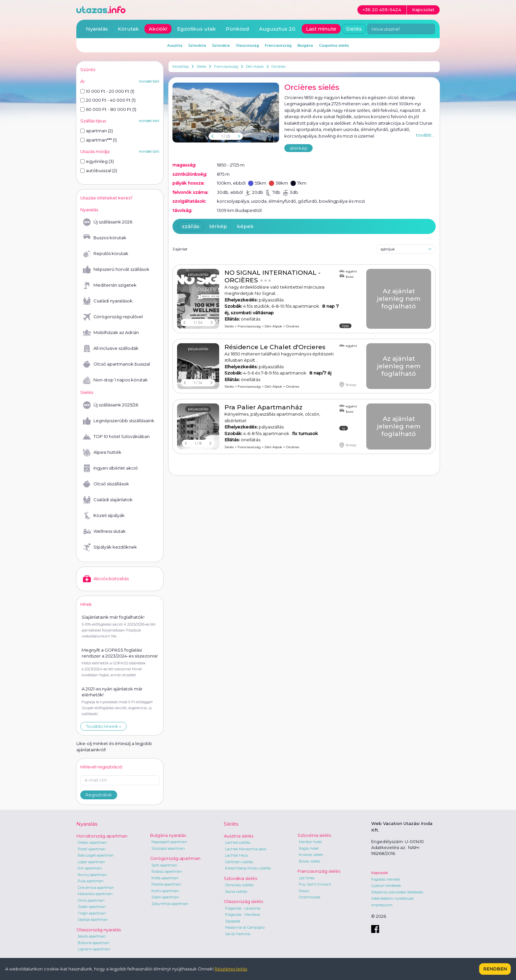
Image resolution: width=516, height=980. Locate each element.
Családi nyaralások (108, 301)
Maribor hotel (310, 842)
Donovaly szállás (239, 885)
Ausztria (175, 45)
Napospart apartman (169, 842)
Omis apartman (91, 900)
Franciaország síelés (319, 871)
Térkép (348, 385)
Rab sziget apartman (96, 855)
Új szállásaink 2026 (108, 222)
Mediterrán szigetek (110, 285)
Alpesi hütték (102, 452)
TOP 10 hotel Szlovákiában (116, 437)
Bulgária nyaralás (168, 835)
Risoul (304, 891)
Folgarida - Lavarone (243, 908)
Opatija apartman (93, 919)
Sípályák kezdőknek (110, 547)
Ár (83, 81)
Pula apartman (91, 881)
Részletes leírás (231, 969)
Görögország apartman (175, 858)
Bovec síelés (309, 861)
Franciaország (226, 66)
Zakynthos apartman (170, 904)
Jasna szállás (236, 891)
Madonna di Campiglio (245, 927)
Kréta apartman (165, 878)
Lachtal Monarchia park (246, 849)
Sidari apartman (165, 897)
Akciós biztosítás (106, 579)
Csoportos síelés (334, 45)
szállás (191, 226)
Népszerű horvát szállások (116, 270)
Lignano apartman (94, 949)
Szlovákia (221, 45)
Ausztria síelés (239, 836)
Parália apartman (166, 884)
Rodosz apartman (167, 871)
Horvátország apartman (102, 836)
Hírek (86, 604)
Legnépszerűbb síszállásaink (119, 421)
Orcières (278, 66)
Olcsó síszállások (106, 484)
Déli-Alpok (255, 66)
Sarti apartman (164, 865)
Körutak (128, 29)
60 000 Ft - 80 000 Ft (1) (108, 109)
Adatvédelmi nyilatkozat (392, 898)
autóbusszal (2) (99, 170)
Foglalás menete (386, 879)
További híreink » (103, 726)
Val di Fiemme (238, 934)
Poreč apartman (92, 849)
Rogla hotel (309, 848)
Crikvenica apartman (96, 888)
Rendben (495, 969)
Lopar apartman (91, 862)
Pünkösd (237, 29)
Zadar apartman (92, 907)
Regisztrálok (99, 795)
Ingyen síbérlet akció (110, 468)
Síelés (201, 66)
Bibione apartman (94, 943)
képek (245, 226)
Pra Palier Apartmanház (263, 407)
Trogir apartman (92, 913)
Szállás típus (93, 121)
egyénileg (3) (97, 161)
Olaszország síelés (243, 901)
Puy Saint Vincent (315, 884)
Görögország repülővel (113, 317)
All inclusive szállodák (111, 348)
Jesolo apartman (92, 936)
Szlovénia (197, 45)
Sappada (233, 921)
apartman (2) (97, 131)
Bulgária (305, 45)
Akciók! (158, 29)
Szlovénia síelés (314, 835)
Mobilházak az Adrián (111, 333)
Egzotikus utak (196, 29)
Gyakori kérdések (386, 886)
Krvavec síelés (311, 855)
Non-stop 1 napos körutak (115, 380)
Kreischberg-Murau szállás (248, 868)
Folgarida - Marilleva (243, 915)
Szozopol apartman (168, 848)
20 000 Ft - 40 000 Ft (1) (108, 100)
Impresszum (382, 905)
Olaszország (247, 45)
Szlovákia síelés (240, 878)
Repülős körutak (106, 254)
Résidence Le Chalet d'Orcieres (275, 347)
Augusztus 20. (278, 29)
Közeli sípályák (104, 516)
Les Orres (307, 878)
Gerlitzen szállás (239, 862)
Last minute (321, 29)
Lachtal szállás (238, 842)
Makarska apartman (95, 894)
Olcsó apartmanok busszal (116, 364)
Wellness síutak (104, 531)
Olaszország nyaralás (99, 930)
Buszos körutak (105, 238)
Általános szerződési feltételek (397, 892)
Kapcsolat (380, 873)
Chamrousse (310, 897)
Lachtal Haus (236, 855)
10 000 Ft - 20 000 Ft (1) (107, 91)
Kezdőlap (181, 66)
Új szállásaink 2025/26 (111, 405)
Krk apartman (90, 868)
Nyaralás (97, 29)
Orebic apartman (92, 842)
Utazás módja (95, 151)
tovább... (425, 135)
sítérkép (298, 148)
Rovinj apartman (92, 875)
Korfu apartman (165, 891)
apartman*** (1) (99, 140)
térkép (218, 226)
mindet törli (149, 81)
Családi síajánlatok (108, 500)
